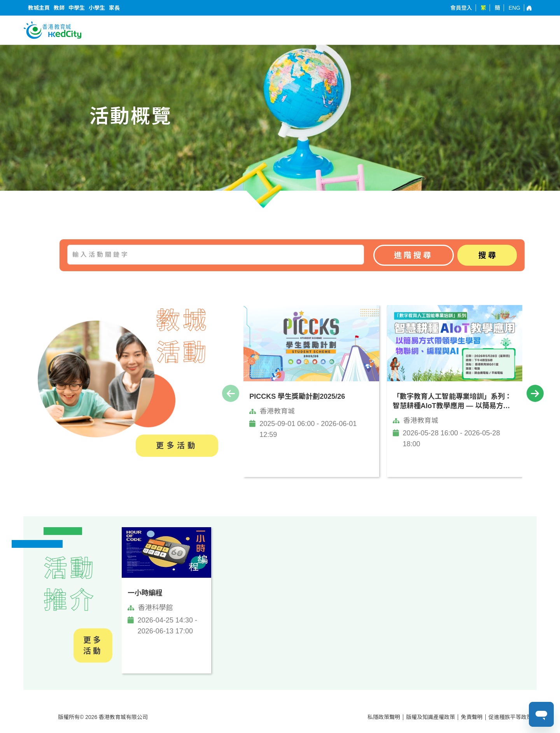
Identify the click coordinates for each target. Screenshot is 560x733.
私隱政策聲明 (384, 717)
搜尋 (488, 255)
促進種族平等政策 (510, 717)
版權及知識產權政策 (430, 717)
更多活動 (177, 445)
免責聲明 (472, 717)
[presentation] (231, 393)
